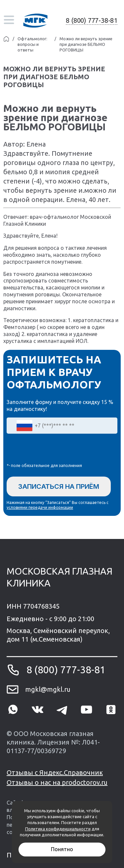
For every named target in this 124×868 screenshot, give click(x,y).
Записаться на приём (59, 486)
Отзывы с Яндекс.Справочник (55, 772)
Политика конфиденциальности (58, 829)
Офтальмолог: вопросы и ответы (32, 44)
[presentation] (57, 450)
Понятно (62, 849)
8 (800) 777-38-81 (92, 20)
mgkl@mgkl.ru (48, 689)
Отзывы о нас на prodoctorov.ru (57, 782)
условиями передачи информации (40, 507)
